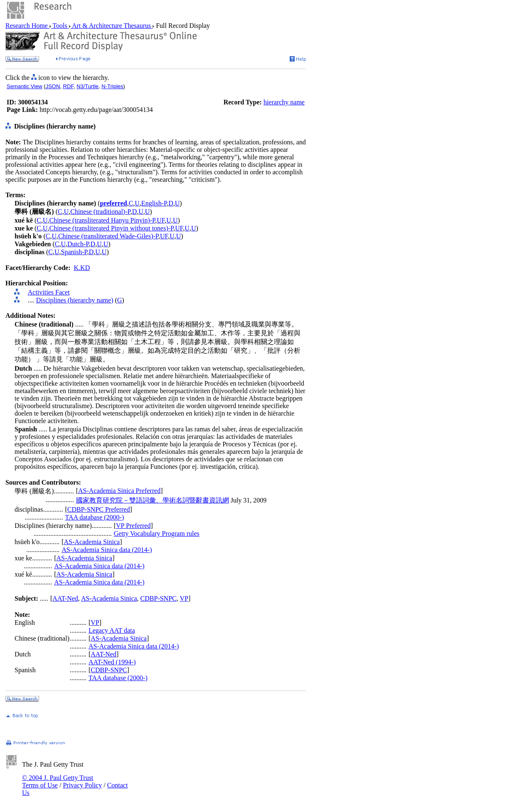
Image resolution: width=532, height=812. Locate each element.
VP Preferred (133, 526)
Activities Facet (49, 292)
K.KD (82, 268)
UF (161, 220)
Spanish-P (74, 252)
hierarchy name (284, 102)
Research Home (27, 26)
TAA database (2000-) (94, 517)
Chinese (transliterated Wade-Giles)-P (108, 236)
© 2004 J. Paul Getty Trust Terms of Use (58, 781)
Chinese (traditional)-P (100, 212)
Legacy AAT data (112, 630)
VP (184, 598)
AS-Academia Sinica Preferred (119, 491)
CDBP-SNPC (159, 598)
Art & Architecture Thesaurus (112, 26)
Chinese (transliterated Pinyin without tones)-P (112, 228)
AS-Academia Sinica (92, 542)
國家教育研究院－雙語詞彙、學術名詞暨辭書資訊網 (153, 500)
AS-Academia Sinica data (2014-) (107, 550)
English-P (154, 203)
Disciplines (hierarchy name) (75, 300)
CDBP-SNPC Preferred (99, 509)
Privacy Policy (82, 785)
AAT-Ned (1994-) (112, 662)
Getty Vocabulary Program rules (157, 533)
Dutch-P (78, 244)
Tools (60, 26)
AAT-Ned (65, 598)
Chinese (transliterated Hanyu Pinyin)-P (102, 220)
